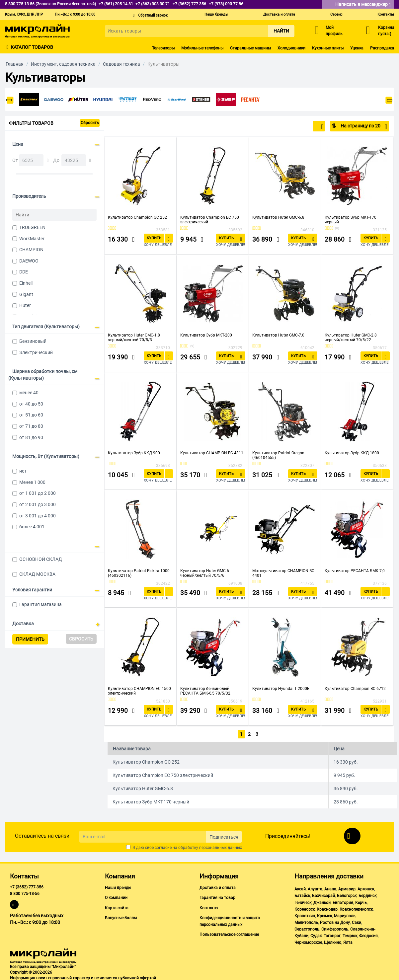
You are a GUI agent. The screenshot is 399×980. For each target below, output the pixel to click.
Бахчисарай (323, 895)
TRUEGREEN (32, 227)
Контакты (386, 14)
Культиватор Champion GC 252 (137, 217)
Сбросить (90, 123)
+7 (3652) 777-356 (27, 886)
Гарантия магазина (40, 604)
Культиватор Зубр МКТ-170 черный (351, 220)
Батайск (302, 895)
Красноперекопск (356, 908)
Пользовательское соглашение (229, 933)
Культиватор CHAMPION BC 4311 (212, 453)
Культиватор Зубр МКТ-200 (206, 335)
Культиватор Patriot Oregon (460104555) (278, 455)
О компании (116, 897)
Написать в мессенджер (363, 5)
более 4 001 (32, 527)
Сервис (336, 14)
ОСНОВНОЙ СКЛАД (41, 559)
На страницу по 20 (363, 127)
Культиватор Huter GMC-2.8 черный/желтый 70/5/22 (351, 338)
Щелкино (333, 942)
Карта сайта (117, 907)
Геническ (303, 901)
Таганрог (332, 935)
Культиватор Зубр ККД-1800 (352, 453)
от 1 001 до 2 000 (38, 493)
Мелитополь (306, 921)
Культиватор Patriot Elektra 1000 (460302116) (139, 573)
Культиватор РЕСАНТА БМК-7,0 (355, 571)
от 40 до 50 (31, 404)
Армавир (347, 888)
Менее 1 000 (32, 482)
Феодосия (368, 935)
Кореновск (305, 908)
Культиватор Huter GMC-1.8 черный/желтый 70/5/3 (134, 338)
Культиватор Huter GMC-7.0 (278, 335)
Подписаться (224, 836)
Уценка (357, 48)
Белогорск (347, 895)
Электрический (36, 352)
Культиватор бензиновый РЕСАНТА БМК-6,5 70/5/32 (205, 691)
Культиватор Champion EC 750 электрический (210, 220)
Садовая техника (121, 64)
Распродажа (382, 48)
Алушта (315, 888)
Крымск (324, 915)
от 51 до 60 (31, 415)
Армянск (366, 888)
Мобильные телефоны (202, 48)
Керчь (361, 901)
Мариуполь (345, 915)
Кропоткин (305, 915)
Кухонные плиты (328, 48)
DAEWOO (29, 261)
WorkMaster (32, 239)
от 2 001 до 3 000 (38, 504)
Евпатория (343, 901)
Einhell (26, 283)
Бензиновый (33, 341)
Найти (281, 31)
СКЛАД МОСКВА (37, 574)
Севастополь (307, 928)
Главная (15, 64)
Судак (316, 935)
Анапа (330, 888)
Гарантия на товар (217, 897)
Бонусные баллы (121, 917)
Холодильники (291, 48)
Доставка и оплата (279, 14)
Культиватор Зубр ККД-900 (134, 453)
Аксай (300, 888)
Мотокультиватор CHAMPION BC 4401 (283, 573)
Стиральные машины (250, 48)
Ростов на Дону (335, 921)
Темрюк (350, 935)
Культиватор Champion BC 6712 (355, 689)
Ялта (348, 942)
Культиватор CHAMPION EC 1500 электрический (139, 691)
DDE (24, 272)
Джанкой (322, 901)
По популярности (302, 127)
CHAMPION (31, 250)
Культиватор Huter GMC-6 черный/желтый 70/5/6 (205, 573)
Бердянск (367, 895)
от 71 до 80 (31, 426)
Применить (30, 639)
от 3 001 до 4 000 (38, 516)
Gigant (26, 294)
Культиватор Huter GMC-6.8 (278, 217)
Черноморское (308, 942)
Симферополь (335, 928)
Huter (25, 305)
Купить (154, 238)
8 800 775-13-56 (25, 893)
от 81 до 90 (31, 437)
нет (23, 471)
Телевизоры (163, 48)
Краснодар (327, 908)
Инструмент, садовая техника (63, 64)
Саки (357, 921)
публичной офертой (137, 977)
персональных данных (221, 847)
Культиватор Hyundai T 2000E (281, 689)
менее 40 (29, 393)
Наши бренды (216, 14)
